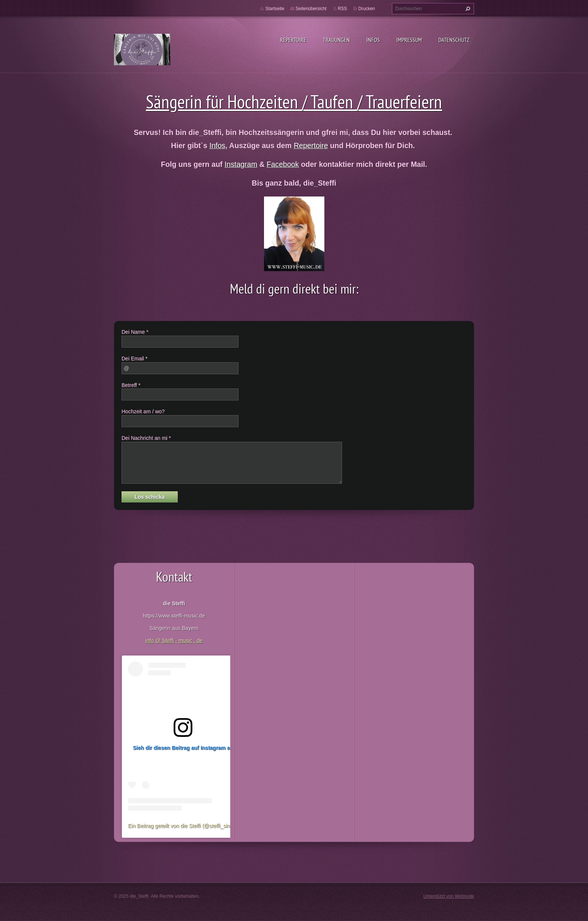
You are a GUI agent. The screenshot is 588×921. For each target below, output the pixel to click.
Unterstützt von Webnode (449, 896)
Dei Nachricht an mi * (146, 438)
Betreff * (131, 385)
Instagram (241, 164)
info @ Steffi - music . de (174, 640)
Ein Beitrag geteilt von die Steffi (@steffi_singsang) (187, 826)
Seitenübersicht (311, 9)
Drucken (367, 9)
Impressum (409, 40)
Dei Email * (134, 358)
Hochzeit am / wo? (143, 411)
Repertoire (293, 40)
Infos (373, 40)
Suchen (467, 9)
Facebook (283, 164)
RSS (343, 9)
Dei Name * (135, 332)
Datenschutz (454, 40)
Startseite (275, 9)
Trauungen (336, 40)
